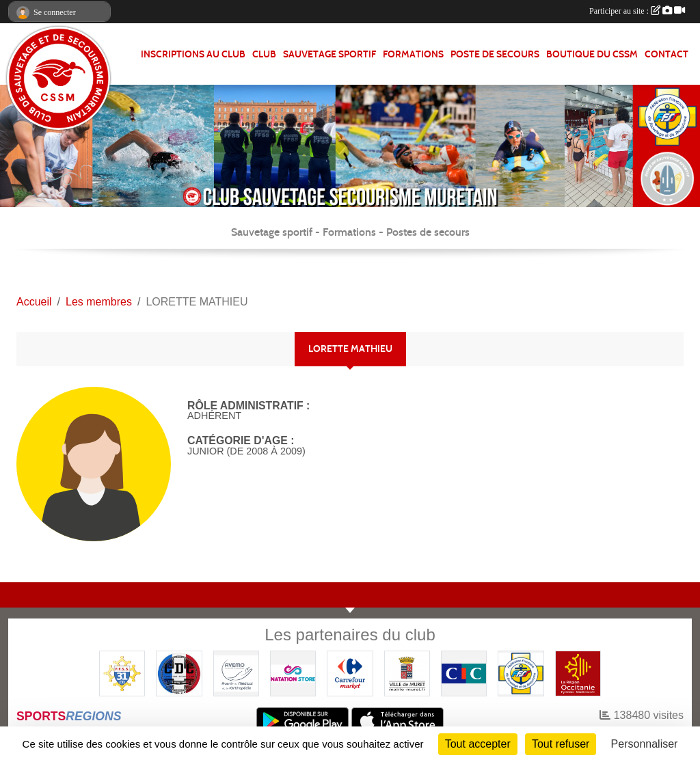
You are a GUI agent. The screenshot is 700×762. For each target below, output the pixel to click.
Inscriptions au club (193, 54)
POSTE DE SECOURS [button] (495, 54)
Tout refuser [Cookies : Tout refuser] (561, 744)
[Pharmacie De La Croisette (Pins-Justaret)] (236, 673)
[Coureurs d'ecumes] (179, 673)
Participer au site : (637, 11)
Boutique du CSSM (592, 54)
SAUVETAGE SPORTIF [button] (329, 54)
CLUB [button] (264, 54)
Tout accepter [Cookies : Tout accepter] (478, 744)
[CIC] (464, 673)
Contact (667, 54)
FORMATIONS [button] (413, 54)
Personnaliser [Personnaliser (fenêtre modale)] (645, 744)
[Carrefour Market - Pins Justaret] (350, 673)
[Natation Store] (293, 673)
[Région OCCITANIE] (578, 673)
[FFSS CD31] (122, 673)
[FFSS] (521, 673)
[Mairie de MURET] (407, 673)
